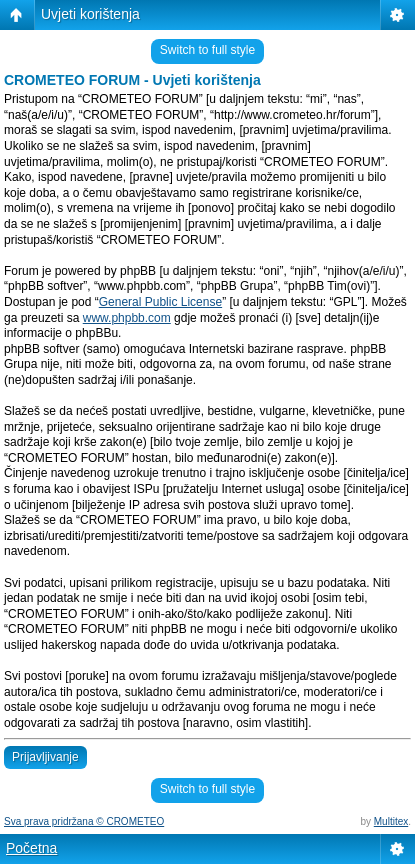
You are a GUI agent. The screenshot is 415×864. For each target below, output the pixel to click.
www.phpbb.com (127, 318)
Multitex (391, 821)
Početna (31, 848)
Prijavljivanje (45, 757)
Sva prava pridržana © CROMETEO (84, 821)
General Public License (160, 302)
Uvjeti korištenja (90, 14)
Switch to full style (207, 50)
